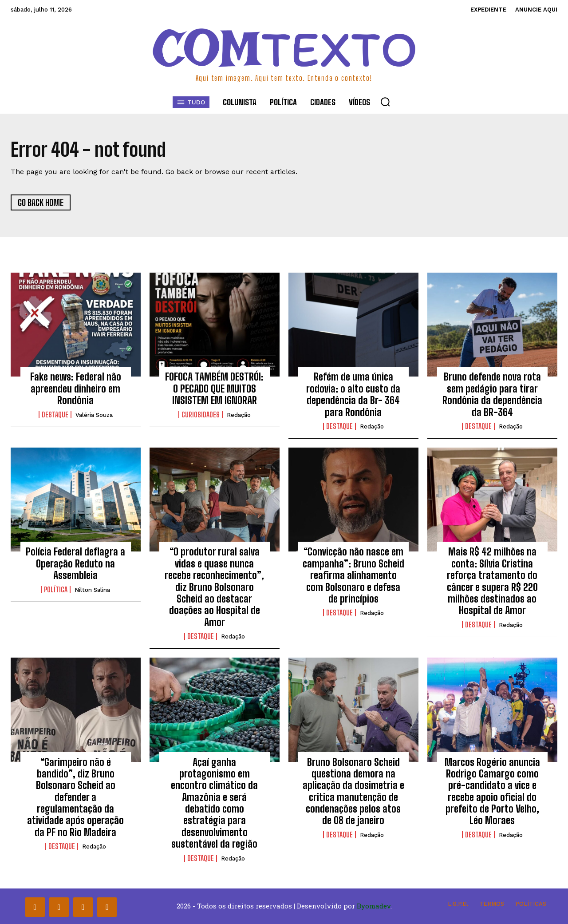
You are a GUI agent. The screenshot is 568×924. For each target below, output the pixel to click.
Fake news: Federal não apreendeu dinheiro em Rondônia (76, 389)
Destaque (55, 415)
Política (56, 590)
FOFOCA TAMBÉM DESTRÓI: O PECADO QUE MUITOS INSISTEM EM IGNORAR (214, 389)
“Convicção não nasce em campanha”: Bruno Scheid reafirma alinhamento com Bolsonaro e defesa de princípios (353, 575)
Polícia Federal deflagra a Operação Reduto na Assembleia (75, 563)
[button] (385, 102)
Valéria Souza (94, 415)
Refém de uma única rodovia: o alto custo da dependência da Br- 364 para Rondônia (353, 394)
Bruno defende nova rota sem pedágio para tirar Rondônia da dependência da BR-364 (492, 394)
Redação (239, 415)
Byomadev (374, 906)
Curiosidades (201, 415)
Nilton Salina (92, 590)
